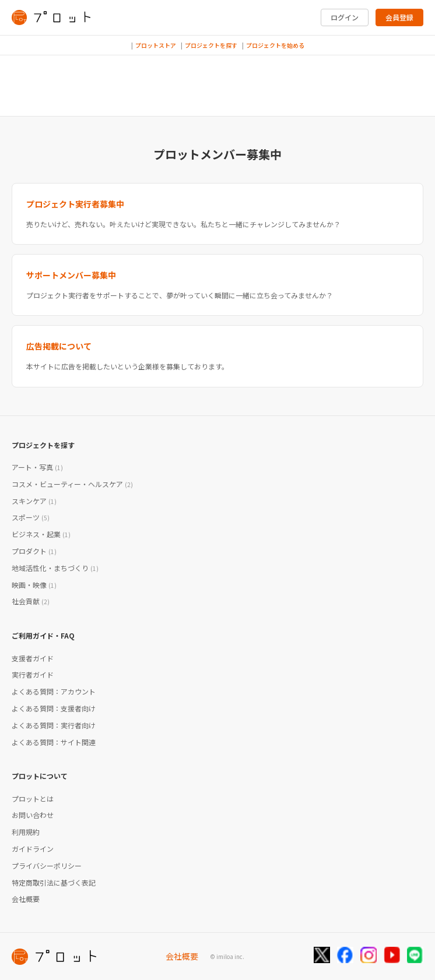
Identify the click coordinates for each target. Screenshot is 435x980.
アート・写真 (37, 467)
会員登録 (399, 17)
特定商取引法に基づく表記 (54, 882)
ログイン (345, 17)
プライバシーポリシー (47, 866)
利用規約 (26, 832)
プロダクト (34, 551)
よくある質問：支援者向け (54, 708)
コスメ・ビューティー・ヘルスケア (72, 484)
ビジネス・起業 (41, 534)
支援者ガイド (33, 658)
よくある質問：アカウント (54, 691)
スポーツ (31, 517)
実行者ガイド (33, 674)
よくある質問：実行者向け (54, 725)
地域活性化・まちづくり (55, 568)
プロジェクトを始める (275, 45)
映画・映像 (34, 585)
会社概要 (26, 899)
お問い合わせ (33, 815)
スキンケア (34, 501)
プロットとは (33, 799)
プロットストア (156, 45)
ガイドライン (33, 849)
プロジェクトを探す (211, 45)
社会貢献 (31, 601)
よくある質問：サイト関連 (54, 742)
